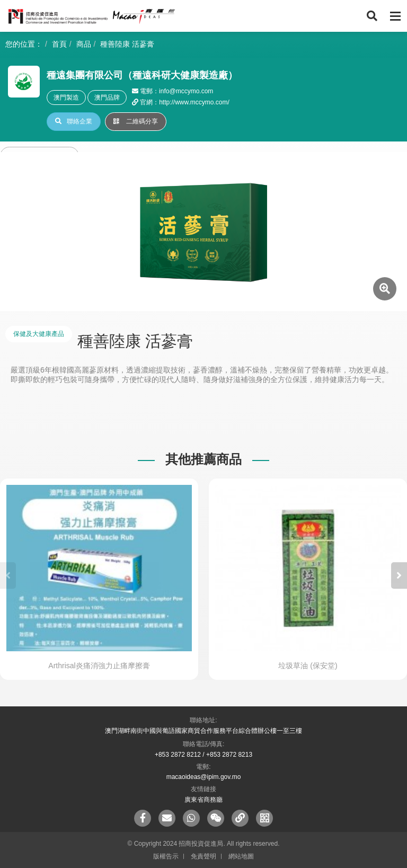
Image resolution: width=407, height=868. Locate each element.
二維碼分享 (136, 121)
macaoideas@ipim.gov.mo (204, 777)
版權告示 (166, 856)
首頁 (59, 44)
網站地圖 (241, 856)
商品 (84, 44)
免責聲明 (203, 856)
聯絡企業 (74, 121)
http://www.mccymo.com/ (194, 102)
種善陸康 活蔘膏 (127, 44)
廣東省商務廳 (203, 800)
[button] (399, 575)
